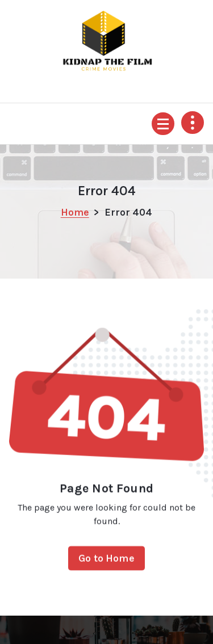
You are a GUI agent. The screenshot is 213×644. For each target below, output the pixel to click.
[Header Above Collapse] (193, 123)
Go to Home (106, 562)
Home (75, 212)
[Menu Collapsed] (163, 124)
